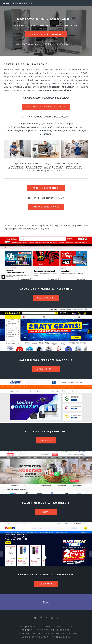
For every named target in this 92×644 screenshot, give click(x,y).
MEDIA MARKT (16, 167)
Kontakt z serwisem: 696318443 (46, 107)
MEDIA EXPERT (34, 167)
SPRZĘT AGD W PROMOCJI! (46, 188)
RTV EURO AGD (74, 167)
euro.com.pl (46, 584)
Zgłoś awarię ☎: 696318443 (46, 34)
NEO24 (41, 170)
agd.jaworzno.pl (30, 627)
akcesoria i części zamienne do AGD (46, 198)
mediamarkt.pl (46, 298)
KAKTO (50, 170)
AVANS (48, 167)
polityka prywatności (59, 627)
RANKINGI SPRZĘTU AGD (46, 207)
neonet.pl (46, 512)
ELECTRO (62, 170)
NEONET (58, 167)
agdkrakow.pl (47, 225)
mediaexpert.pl (46, 369)
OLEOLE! (30, 170)
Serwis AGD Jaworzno (18, 3)
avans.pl (46, 440)
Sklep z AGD (19, 163)
